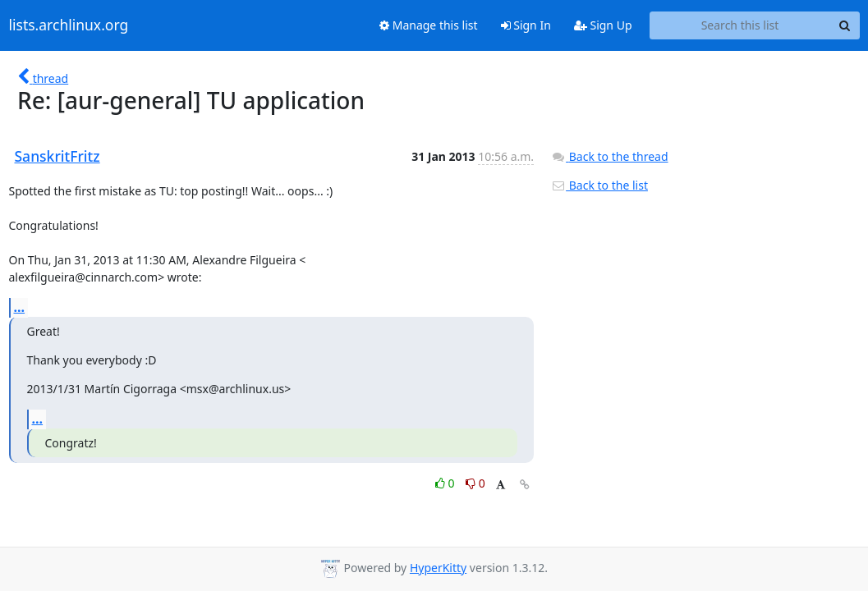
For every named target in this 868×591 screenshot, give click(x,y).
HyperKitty (438, 568)
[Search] (845, 25)
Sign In (526, 25)
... (20, 307)
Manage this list (429, 25)
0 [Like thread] (446, 483)
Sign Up (603, 25)
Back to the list (599, 185)
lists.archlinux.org (69, 25)
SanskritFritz (57, 156)
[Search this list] (740, 25)
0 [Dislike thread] (475, 483)
